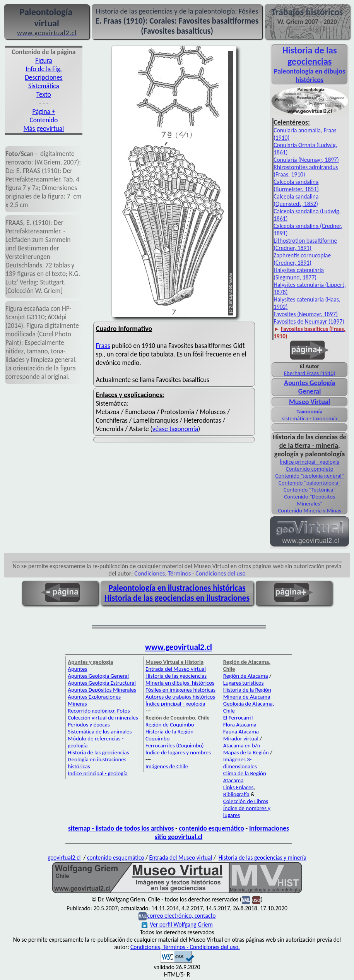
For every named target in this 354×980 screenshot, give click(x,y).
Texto (44, 94)
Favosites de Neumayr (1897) (309, 321)
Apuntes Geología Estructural (102, 683)
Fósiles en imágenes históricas (180, 690)
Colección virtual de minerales (103, 718)
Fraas (103, 346)
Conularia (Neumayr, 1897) (306, 160)
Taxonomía (310, 411)
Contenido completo (310, 469)
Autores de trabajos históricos (180, 697)
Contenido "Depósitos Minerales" (310, 500)
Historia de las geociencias (98, 752)
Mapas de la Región (246, 752)
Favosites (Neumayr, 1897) (306, 314)
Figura (44, 60)
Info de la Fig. (44, 69)
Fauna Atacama (241, 732)
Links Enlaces (238, 787)
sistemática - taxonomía (310, 418)
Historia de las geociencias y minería (263, 857)
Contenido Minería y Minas (309, 511)
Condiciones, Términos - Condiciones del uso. (185, 947)
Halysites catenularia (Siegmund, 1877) (299, 274)
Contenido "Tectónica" (310, 490)
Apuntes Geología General (310, 387)
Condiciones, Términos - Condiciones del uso (190, 573)
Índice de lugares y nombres (178, 752)
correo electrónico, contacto (181, 916)
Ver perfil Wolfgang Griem (177, 924)
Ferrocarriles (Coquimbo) (174, 745)
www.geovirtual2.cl (179, 647)
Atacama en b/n (242, 745)
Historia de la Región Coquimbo (169, 735)
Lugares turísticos (244, 683)
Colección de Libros (246, 801)
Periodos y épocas (89, 725)
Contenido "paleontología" (310, 483)
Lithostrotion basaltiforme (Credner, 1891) (305, 244)
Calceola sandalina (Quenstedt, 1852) (296, 200)
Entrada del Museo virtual (176, 669)
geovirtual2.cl (64, 857)
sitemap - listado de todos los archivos (121, 828)
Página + (44, 111)
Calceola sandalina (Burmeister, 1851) (296, 185)
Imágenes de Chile (167, 766)
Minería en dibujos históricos (180, 683)
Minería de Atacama (247, 697)
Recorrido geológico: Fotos (99, 711)
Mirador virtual (241, 738)
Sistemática (44, 86)
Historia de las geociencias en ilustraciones (177, 598)
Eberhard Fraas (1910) (310, 373)
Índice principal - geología (310, 462)
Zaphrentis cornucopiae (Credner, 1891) (302, 259)
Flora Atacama (240, 725)
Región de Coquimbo (170, 725)
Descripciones (44, 77)
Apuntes (77, 669)
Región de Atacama (246, 676)
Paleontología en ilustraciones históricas (177, 588)
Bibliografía (236, 794)
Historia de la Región (247, 690)
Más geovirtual (44, 128)
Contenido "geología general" (310, 476)
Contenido (44, 120)
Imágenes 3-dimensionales (240, 763)
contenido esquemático (212, 828)
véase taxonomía (175, 429)
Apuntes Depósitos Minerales (102, 690)
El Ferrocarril (238, 718)
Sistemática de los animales (100, 732)
